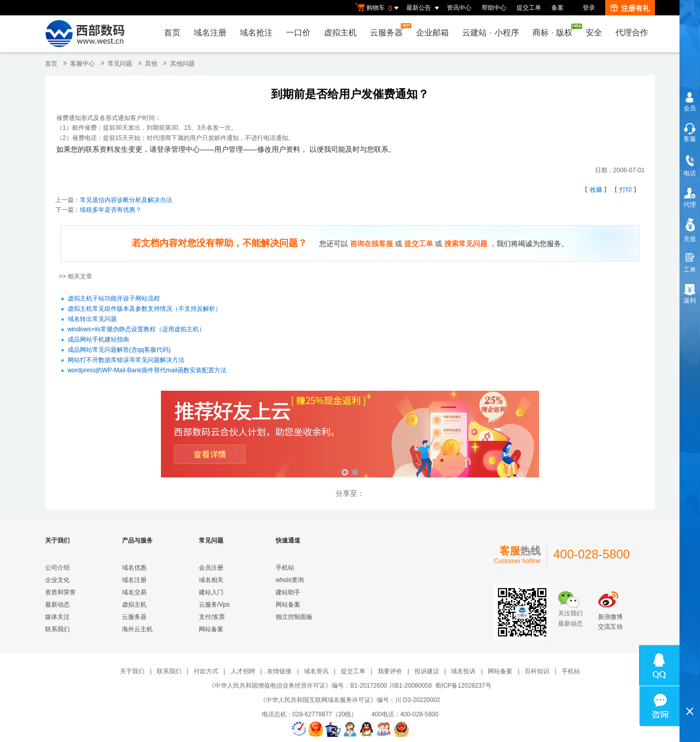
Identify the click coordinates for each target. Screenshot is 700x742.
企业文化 (57, 580)
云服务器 (389, 30)
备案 (558, 8)
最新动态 (57, 605)
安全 (594, 33)
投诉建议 (427, 671)
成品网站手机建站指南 (98, 339)
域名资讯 (316, 671)
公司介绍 (57, 568)
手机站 (285, 568)
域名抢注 (256, 33)
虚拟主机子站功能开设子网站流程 (114, 298)
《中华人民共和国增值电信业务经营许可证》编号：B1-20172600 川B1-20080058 (320, 686)
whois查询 (290, 580)
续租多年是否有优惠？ (111, 210)
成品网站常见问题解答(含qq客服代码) (119, 350)
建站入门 (211, 592)
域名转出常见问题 (92, 319)
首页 (172, 33)
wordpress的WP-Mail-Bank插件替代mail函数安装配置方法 (147, 370)
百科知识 (537, 671)
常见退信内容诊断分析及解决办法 (126, 200)
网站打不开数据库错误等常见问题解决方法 (126, 360)
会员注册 (211, 568)
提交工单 (529, 8)
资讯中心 (459, 8)
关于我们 (132, 671)
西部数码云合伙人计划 (350, 435)
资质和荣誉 (60, 592)
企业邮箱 (433, 33)
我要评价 (390, 671)
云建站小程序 (490, 33)
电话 (690, 173)
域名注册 (210, 33)
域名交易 (134, 592)
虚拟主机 (340, 33)
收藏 (596, 190)
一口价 (298, 33)
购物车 (378, 8)
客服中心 (83, 64)
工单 (690, 270)
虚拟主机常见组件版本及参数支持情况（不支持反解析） (145, 309)
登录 (589, 8)
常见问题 (120, 64)
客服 (690, 139)
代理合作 (632, 33)
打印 (626, 190)
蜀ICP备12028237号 (463, 686)
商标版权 (555, 30)
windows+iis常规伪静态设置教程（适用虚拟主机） (136, 329)
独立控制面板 (294, 617)
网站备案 (211, 629)
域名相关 (211, 580)
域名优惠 (134, 568)
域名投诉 (463, 671)
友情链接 (279, 671)
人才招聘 (243, 671)
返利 (690, 300)
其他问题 (182, 64)
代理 (690, 205)
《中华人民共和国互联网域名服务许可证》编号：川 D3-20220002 (350, 700)
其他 (151, 64)
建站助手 (288, 592)
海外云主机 (137, 629)
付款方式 (206, 671)
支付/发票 (212, 617)
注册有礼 (630, 8)
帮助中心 (494, 8)
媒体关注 (57, 617)
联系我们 (57, 629)
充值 (690, 239)
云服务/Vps (214, 605)
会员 (690, 108)
